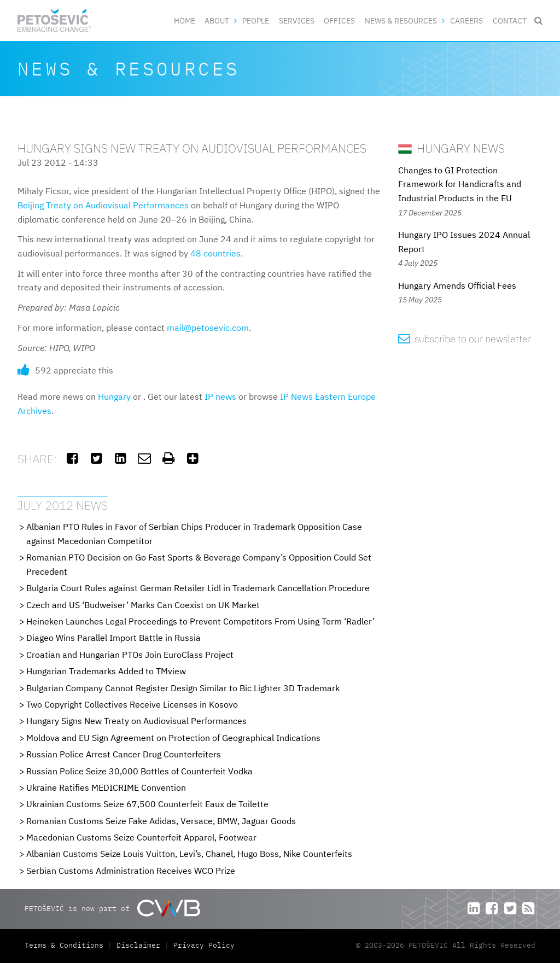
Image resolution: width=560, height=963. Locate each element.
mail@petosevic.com (208, 328)
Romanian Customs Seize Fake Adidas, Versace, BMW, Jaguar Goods (161, 821)
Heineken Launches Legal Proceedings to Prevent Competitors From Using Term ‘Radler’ (200, 621)
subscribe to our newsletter (465, 339)
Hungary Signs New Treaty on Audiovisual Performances (136, 721)
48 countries (215, 253)
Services (297, 21)
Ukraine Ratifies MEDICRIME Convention (106, 787)
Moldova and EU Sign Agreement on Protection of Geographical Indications (173, 738)
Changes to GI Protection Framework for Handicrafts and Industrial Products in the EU (460, 184)
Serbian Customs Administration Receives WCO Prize (131, 871)
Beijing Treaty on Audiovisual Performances (103, 205)
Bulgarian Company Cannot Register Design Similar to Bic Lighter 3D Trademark (183, 688)
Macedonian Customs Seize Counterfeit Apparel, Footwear (141, 837)
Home (185, 21)
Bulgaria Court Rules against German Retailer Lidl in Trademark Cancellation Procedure (198, 588)
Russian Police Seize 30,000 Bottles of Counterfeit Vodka (139, 771)
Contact (510, 21)
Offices (339, 21)
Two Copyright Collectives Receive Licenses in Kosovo (132, 704)
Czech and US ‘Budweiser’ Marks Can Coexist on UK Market (143, 605)
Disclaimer (138, 945)
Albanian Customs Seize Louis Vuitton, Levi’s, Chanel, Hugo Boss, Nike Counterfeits (189, 854)
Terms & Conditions (66, 945)
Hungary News (451, 148)
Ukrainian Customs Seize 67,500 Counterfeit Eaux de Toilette (147, 804)
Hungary (114, 396)
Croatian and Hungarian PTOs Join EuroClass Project (130, 655)
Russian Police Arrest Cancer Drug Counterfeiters (124, 754)
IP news (220, 396)
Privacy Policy (204, 945)
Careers (466, 21)
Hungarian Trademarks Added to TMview (106, 671)
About (217, 21)
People (256, 21)
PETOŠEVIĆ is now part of (112, 908)
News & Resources (401, 21)
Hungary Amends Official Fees (457, 285)
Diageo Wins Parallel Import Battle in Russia (113, 638)
